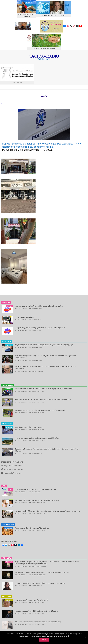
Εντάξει (44, 640)
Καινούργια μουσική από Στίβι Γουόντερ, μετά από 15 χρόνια (36, 611)
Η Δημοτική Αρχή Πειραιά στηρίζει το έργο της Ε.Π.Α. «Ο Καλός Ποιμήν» (41, 328)
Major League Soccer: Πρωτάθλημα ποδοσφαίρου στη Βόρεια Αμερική (40, 410)
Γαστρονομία (8, 528)
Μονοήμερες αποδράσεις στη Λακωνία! (29, 427)
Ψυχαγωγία (9, 345)
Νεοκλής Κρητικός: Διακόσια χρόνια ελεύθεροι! (31, 600)
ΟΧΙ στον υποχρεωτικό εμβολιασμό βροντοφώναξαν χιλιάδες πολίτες (39, 306)
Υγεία (10, 490)
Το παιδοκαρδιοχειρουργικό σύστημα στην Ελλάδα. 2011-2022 (37, 500)
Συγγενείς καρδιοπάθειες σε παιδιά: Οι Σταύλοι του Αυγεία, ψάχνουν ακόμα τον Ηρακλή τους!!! (48, 511)
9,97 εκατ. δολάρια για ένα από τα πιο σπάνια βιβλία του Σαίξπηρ (38, 622)
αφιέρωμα (9, 600)
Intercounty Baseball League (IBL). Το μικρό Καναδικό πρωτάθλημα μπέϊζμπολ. (43, 400)
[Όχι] (85, 637)
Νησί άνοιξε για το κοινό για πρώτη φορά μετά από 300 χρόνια (37, 438)
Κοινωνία (49, 150)
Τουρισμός (9, 427)
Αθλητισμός (9, 389)
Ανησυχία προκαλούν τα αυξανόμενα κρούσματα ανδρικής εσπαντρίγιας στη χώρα (44, 345)
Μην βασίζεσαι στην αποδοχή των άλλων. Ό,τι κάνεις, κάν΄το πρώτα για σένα (42, 572)
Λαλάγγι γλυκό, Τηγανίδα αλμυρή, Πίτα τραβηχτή (32, 528)
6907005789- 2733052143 (14, 469)
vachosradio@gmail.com (13, 473)
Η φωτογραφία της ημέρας (24, 317)
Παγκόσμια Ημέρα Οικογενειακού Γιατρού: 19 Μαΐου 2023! (36, 489)
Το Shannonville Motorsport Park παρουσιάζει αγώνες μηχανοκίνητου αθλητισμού (44, 389)
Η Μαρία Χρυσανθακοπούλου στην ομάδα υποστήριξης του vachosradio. (41, 583)
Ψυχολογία (9, 562)
